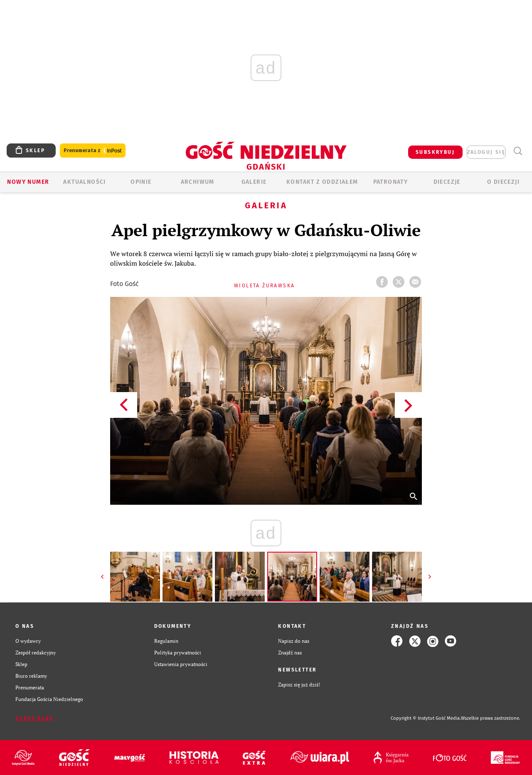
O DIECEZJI (503, 182)
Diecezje (447, 182)
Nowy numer (28, 182)
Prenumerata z (93, 151)
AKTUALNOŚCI (84, 182)
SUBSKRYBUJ (435, 152)
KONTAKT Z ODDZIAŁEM (322, 182)
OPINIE (141, 182)
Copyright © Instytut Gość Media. (426, 718)
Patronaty (391, 182)
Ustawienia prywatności (181, 664)
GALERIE (254, 182)
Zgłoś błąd (34, 718)
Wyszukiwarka (518, 151)
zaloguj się (486, 152)
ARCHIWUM (198, 182)
